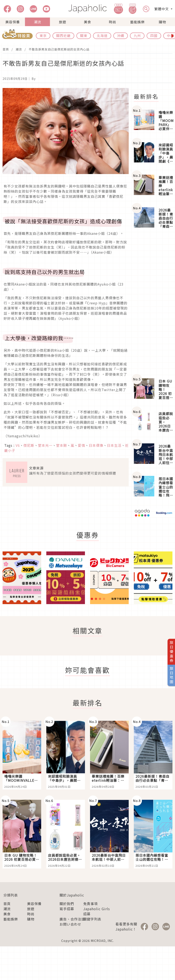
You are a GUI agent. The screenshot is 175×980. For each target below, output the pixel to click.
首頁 (6, 49)
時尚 (112, 22)
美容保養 (13, 22)
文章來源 (36, 468)
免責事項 (90, 904)
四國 (154, 36)
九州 (137, 36)
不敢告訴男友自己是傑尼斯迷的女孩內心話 (59, 49)
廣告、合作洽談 (72, 919)
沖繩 (121, 36)
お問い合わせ (70, 924)
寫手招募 (67, 909)
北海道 (102, 36)
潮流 (38, 22)
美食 (87, 22)
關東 (84, 36)
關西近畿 (63, 36)
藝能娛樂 (137, 22)
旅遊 (63, 22)
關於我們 (67, 904)
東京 (43, 36)
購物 (162, 22)
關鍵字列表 (92, 919)
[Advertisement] (153, 304)
